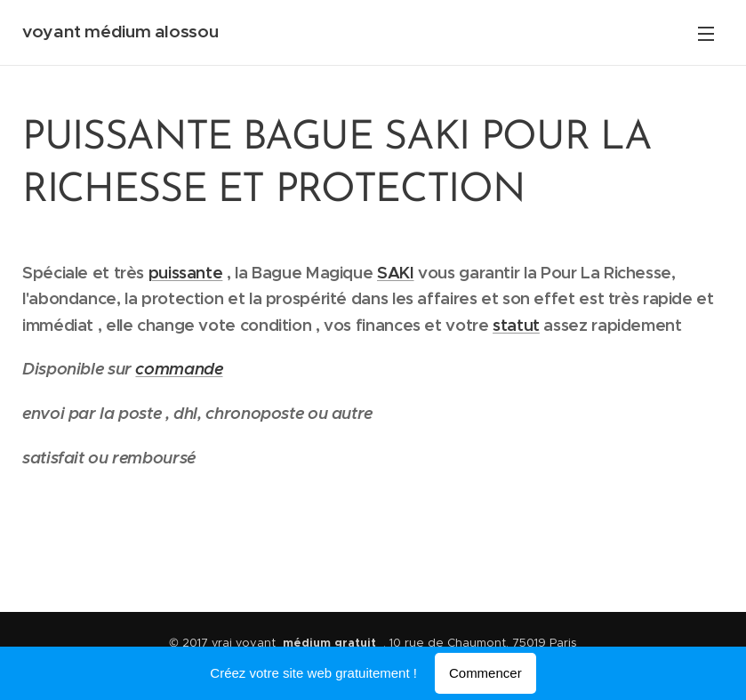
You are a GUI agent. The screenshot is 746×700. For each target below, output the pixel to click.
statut (516, 325)
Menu (706, 34)
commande (179, 369)
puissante (186, 273)
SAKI (396, 273)
